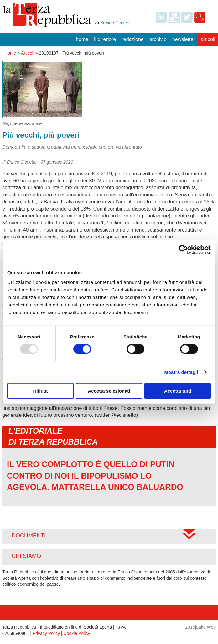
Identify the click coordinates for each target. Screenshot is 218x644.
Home (82, 39)
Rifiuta (40, 391)
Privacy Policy (46, 633)
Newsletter (184, 39)
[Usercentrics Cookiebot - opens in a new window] (183, 249)
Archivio (158, 39)
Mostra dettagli (181, 372)
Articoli (208, 39)
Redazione (132, 39)
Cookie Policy (77, 633)
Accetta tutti (178, 391)
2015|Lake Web (200, 627)
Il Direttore (105, 39)
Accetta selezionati (109, 391)
